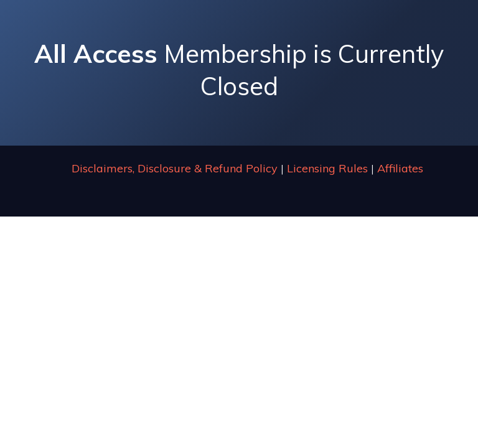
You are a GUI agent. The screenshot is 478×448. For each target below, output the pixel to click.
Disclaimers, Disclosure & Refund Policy (175, 168)
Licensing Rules (327, 168)
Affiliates (400, 168)
